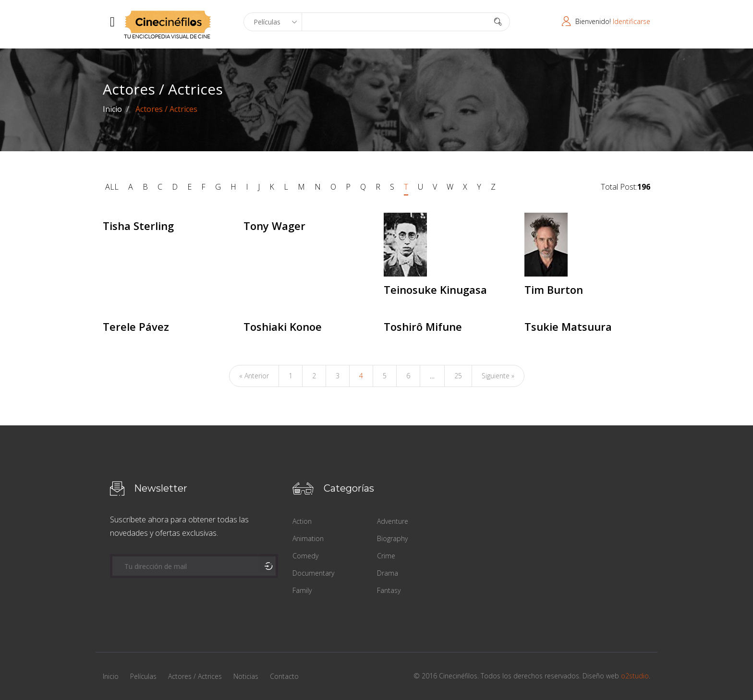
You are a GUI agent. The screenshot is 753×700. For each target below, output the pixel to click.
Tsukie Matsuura (568, 326)
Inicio (112, 109)
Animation (308, 538)
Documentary (313, 573)
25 (458, 376)
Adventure (393, 521)
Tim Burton (554, 290)
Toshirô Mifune (423, 326)
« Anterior (254, 376)
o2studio (635, 676)
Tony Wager (274, 226)
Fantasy (389, 590)
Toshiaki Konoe (283, 326)
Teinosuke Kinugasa (435, 290)
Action (302, 521)
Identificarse (632, 21)
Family (302, 590)
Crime (386, 556)
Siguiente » (498, 376)
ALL (112, 187)
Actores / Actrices (195, 676)
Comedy (305, 556)
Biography (392, 538)
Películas (143, 676)
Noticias (246, 676)
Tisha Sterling (138, 226)
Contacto (284, 676)
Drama (388, 573)
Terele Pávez (136, 326)
